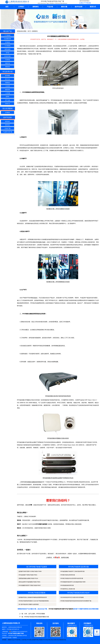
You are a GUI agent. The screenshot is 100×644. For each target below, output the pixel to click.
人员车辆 (7, 93)
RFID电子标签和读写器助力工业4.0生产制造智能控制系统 (34, 601)
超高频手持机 (35, 640)
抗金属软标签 (7, 39)
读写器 (7, 53)
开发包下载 (7, 128)
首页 (7, 7)
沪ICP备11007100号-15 (13, 629)
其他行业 (7, 104)
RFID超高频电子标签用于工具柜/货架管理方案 (73, 571)
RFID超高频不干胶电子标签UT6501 (28, 575)
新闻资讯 (36, 7)
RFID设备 (29, 640)
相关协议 (7, 125)
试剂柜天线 (56, 640)
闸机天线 (50, 640)
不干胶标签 (7, 35)
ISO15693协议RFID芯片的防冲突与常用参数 (72, 597)
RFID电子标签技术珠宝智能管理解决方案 (37, 617)
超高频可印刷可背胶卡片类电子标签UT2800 (30, 571)
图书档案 (7, 76)
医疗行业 (7, 79)
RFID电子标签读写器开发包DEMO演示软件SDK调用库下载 (76, 601)
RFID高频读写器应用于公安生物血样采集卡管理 (73, 582)
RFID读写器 (17, 640)
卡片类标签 (7, 46)
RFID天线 (45, 640)
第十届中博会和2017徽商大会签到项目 (29, 604)
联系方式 (93, 7)
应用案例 (7, 112)
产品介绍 (50, 7)
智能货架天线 (62, 640)
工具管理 (7, 86)
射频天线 (7, 63)
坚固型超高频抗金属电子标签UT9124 (28, 578)
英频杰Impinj (11, 640)
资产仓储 (7, 100)
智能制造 (7, 83)
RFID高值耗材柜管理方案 (67, 585)
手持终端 (7, 60)
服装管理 (7, 90)
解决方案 (64, 7)
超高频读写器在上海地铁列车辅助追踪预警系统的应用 (33, 597)
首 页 (29, 31)
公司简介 (21, 7)
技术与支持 (79, 7)
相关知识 (7, 121)
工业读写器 (24, 640)
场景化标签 (7, 49)
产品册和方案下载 (7, 132)
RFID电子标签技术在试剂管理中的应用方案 (72, 578)
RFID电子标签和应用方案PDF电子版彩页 (61, 609)
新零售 (7, 97)
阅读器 (41, 640)
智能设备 (7, 67)
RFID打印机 (8, 56)
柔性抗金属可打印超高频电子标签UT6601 (29, 582)
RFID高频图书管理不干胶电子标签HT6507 (30, 585)
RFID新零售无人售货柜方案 (68, 589)
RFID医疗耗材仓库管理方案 (68, 575)
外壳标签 (7, 42)
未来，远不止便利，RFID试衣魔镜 (35, 614)
